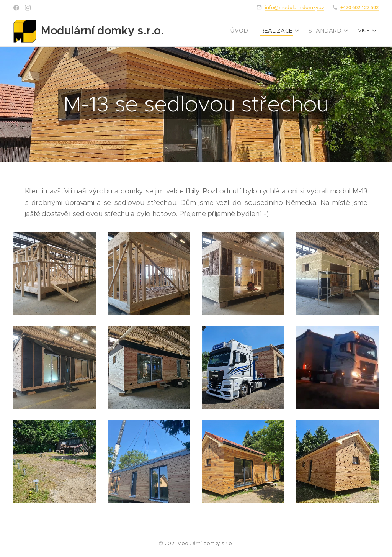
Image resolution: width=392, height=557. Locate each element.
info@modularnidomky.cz (295, 7)
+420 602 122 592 (359, 7)
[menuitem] (203, 31)
